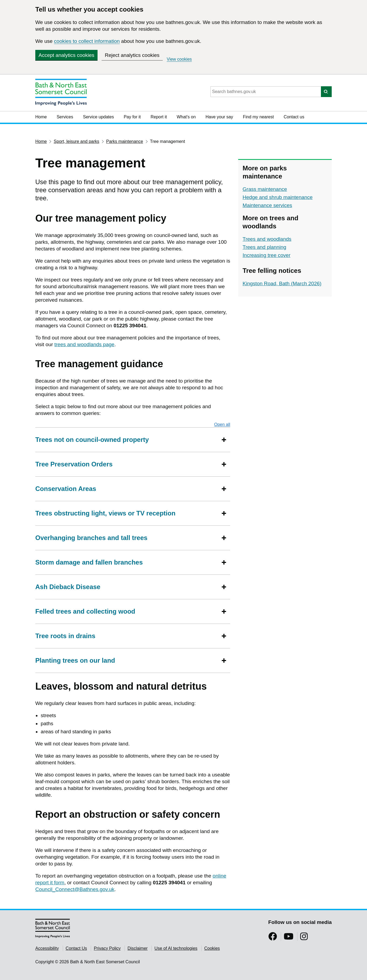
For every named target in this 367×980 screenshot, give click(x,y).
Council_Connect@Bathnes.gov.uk (75, 889)
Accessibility (47, 948)
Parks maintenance (125, 141)
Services (65, 117)
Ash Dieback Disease (68, 587)
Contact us (294, 117)
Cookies (212, 948)
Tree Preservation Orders (74, 464)
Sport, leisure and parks (76, 141)
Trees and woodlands (267, 239)
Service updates (98, 117)
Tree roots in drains (65, 636)
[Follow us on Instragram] (304, 938)
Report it (159, 117)
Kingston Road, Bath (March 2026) (282, 283)
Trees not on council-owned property (92, 440)
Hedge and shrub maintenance (278, 197)
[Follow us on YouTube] (289, 938)
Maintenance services (267, 205)
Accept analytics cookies (66, 55)
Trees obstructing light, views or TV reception (105, 513)
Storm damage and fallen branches (89, 562)
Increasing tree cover (266, 255)
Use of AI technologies (176, 948)
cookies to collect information (87, 41)
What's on (186, 117)
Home (41, 117)
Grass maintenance (265, 189)
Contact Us (76, 948)
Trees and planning (264, 247)
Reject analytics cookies (132, 55)
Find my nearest (258, 117)
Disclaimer (138, 948)
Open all (222, 424)
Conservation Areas (66, 489)
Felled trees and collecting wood (85, 611)
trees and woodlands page (84, 344)
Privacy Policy (107, 948)
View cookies (179, 59)
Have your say (219, 117)
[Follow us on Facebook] (273, 938)
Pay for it (132, 117)
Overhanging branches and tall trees (91, 538)
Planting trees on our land (75, 660)
